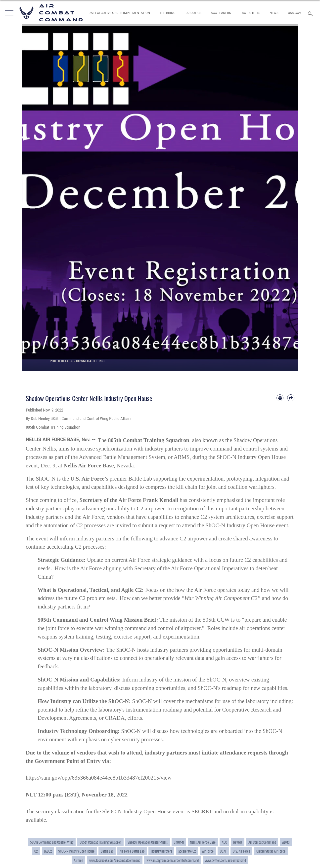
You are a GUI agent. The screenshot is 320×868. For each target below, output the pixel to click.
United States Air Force (271, 851)
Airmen (78, 860)
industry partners (161, 851)
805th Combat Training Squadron (100, 842)
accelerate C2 (187, 851)
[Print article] (280, 398)
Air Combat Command (262, 842)
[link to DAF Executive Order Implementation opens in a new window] (119, 13)
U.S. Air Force (241, 851)
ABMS (286, 842)
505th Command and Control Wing (52, 842)
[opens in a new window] (295, 13)
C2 (36, 851)
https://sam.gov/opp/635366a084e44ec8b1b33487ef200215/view (99, 778)
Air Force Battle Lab (132, 851)
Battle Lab (107, 851)
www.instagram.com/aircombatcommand (173, 860)
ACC (224, 842)
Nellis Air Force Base (203, 842)
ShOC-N (179, 842)
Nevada (238, 842)
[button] (8, 13)
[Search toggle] (311, 13)
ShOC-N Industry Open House (76, 851)
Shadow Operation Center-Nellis (148, 842)
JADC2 (48, 851)
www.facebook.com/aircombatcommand (115, 860)
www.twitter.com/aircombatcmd (225, 860)
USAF (223, 851)
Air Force (208, 851)
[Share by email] (291, 398)
